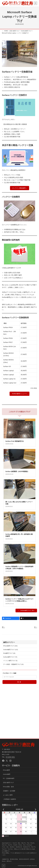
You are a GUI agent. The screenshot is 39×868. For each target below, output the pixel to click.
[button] (19, 188)
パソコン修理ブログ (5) (10, 661)
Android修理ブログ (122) (11, 650)
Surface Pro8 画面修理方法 (14, 441)
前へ (3, 627)
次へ (36, 627)
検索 (19, 682)
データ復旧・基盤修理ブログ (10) (13, 664)
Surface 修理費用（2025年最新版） (17, 472)
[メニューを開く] (35, 3)
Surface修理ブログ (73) (10, 657)
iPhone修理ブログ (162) (10, 646)
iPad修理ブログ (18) (9, 653)
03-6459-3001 (10, 757)
